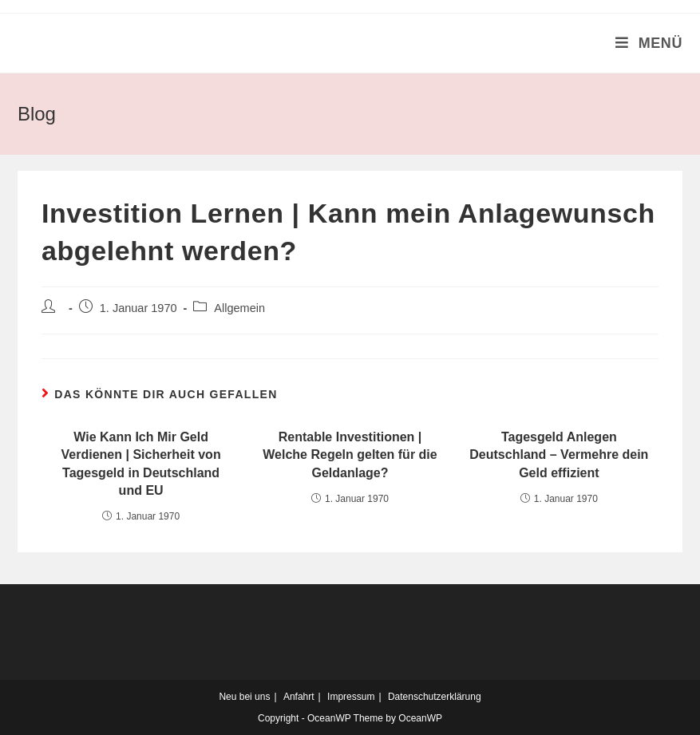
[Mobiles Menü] (649, 43)
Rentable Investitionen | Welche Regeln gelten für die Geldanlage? (350, 455)
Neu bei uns (244, 697)
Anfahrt (299, 697)
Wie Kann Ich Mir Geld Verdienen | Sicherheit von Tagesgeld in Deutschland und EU (141, 464)
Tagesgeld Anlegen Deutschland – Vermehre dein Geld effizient (559, 455)
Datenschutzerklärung (435, 697)
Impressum (351, 697)
